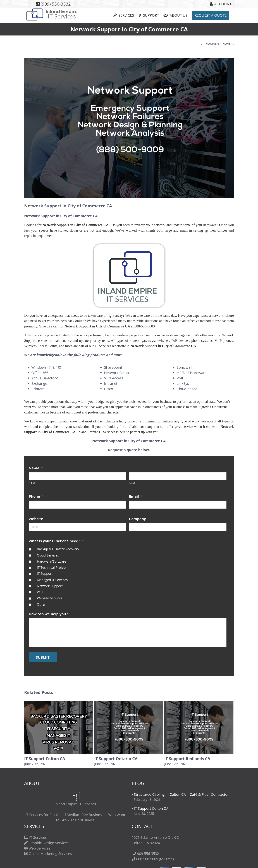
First (32, 483)
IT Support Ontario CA (116, 758)
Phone (36, 496)
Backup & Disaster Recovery (58, 549)
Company (137, 519)
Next (226, 44)
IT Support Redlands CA (187, 758)
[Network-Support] (129, 128)
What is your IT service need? (56, 541)
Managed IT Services (52, 580)
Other (41, 604)
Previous (212, 44)
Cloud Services (48, 555)
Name (36, 468)
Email (136, 496)
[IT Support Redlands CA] (199, 727)
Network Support (50, 586)
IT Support (45, 574)
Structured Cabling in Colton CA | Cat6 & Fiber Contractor (181, 794)
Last (132, 483)
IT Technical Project (52, 567)
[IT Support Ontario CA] (129, 727)
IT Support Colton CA (45, 758)
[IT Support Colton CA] (59, 727)
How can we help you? (48, 614)
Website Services (50, 598)
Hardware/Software (52, 561)
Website (36, 519)
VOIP (41, 592)
